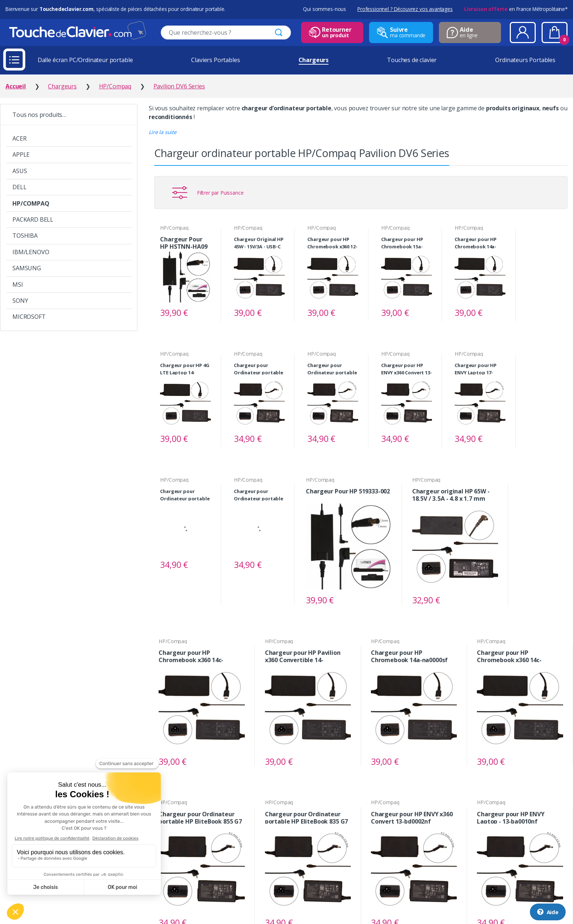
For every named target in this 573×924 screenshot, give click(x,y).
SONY (20, 301)
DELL (19, 187)
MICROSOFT (29, 317)
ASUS (20, 171)
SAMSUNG (27, 268)
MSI (18, 285)
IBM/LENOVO (31, 252)
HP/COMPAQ (31, 203)
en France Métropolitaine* (516, 9)
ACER (19, 138)
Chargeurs (314, 60)
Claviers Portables (215, 60)
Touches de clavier (412, 60)
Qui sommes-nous (325, 9)
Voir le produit (202, 313)
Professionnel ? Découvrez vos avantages (405, 9)
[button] (163, 132)
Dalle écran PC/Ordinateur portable (85, 60)
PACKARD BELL (33, 219)
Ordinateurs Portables (525, 60)
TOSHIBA (25, 236)
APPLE (21, 154)
